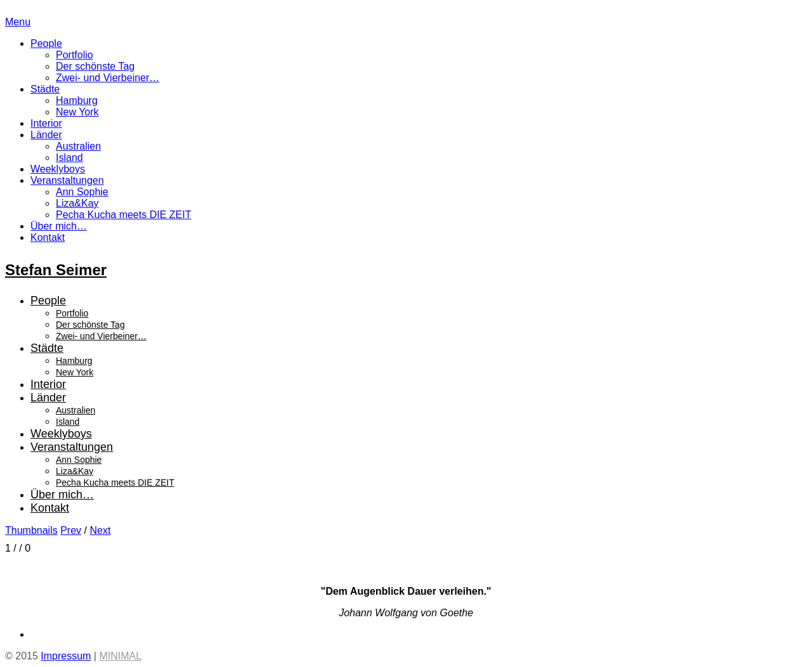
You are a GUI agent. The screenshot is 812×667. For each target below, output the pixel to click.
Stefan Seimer (56, 270)
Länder (46, 135)
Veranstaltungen (67, 180)
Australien (78, 146)
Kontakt (48, 237)
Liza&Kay (77, 203)
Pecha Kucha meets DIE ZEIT (123, 215)
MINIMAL (120, 656)
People (46, 43)
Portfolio (75, 55)
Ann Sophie (82, 192)
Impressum (66, 656)
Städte (45, 89)
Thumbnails (31, 530)
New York (77, 112)
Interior (46, 123)
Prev (71, 530)
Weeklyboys (58, 169)
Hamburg (77, 100)
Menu (18, 22)
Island (69, 158)
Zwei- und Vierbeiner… (108, 78)
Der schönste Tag (95, 66)
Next (100, 530)
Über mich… (59, 226)
